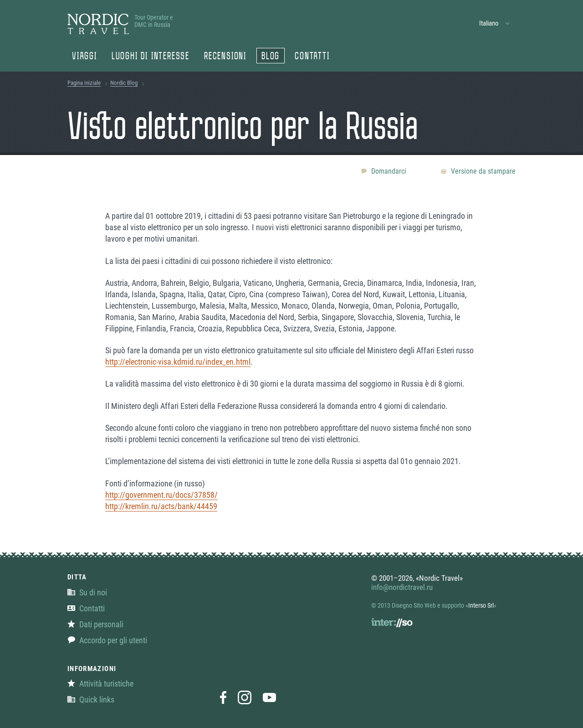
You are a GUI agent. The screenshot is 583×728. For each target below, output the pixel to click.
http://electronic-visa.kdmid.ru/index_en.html (178, 362)
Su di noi (87, 592)
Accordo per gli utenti (107, 640)
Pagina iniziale (84, 83)
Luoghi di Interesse (151, 57)
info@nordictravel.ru (402, 587)
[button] (495, 23)
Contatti (312, 57)
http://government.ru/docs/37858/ (161, 495)
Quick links (91, 700)
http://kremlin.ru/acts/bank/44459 (161, 506)
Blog (271, 57)
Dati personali (95, 624)
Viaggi (84, 57)
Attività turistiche (100, 684)
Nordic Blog (124, 83)
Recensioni (225, 57)
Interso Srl (481, 605)
